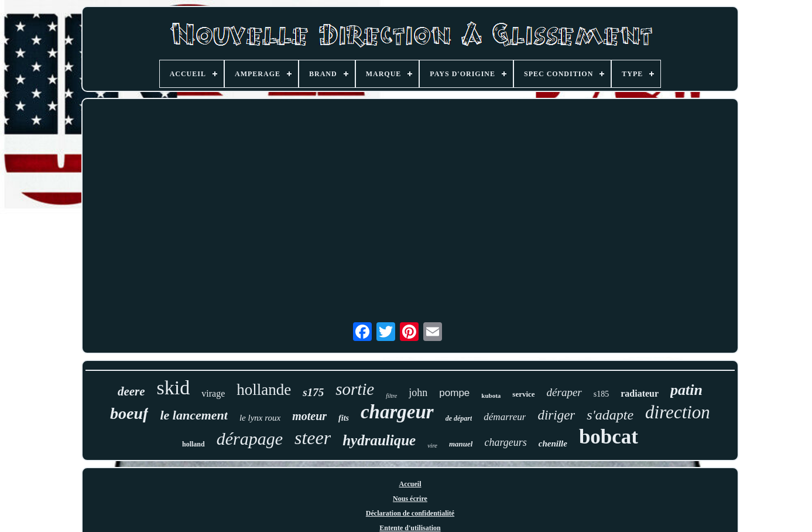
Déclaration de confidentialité (410, 513)
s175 (313, 392)
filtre (391, 396)
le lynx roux (260, 418)
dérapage (250, 439)
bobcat (609, 437)
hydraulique (379, 440)
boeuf (129, 413)
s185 (601, 394)
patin (686, 390)
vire (432, 445)
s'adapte (610, 415)
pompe (454, 393)
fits (344, 418)
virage (213, 393)
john (418, 393)
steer (313, 438)
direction (678, 412)
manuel (461, 444)
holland (193, 444)
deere (131, 391)
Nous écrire (410, 499)
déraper (564, 392)
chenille (553, 444)
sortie (355, 389)
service (523, 394)
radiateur (640, 393)
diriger (556, 415)
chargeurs (505, 442)
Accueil (410, 484)
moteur (309, 416)
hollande (264, 390)
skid (174, 388)
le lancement (193, 415)
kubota (491, 395)
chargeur (397, 412)
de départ (459, 418)
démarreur (505, 417)
